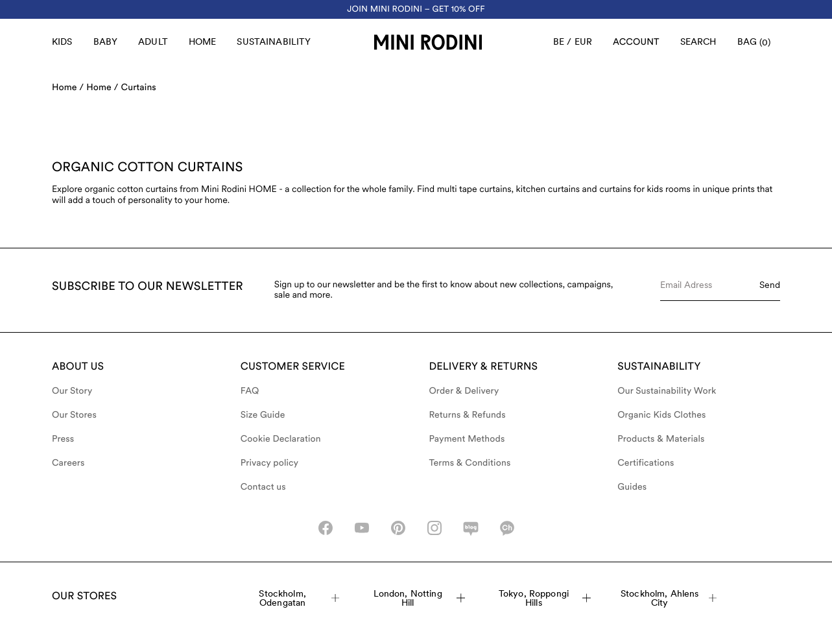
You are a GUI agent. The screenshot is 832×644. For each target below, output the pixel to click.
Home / (68, 88)
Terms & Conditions (470, 463)
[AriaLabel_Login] (636, 42)
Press (63, 439)
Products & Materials (661, 439)
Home (203, 42)
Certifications (646, 463)
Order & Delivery (464, 391)
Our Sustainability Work (667, 391)
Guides (632, 487)
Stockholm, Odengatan (299, 598)
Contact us (263, 487)
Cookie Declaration (281, 439)
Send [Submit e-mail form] (770, 285)
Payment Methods (467, 439)
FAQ (250, 391)
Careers (68, 463)
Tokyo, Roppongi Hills (545, 598)
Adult (153, 42)
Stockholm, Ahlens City (669, 598)
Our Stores (74, 415)
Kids (62, 42)
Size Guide (263, 415)
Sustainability (274, 42)
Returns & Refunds (468, 415)
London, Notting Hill (420, 598)
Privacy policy (270, 463)
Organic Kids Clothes (661, 415)
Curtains (139, 88)
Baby (106, 42)
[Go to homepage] (428, 42)
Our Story (72, 391)
